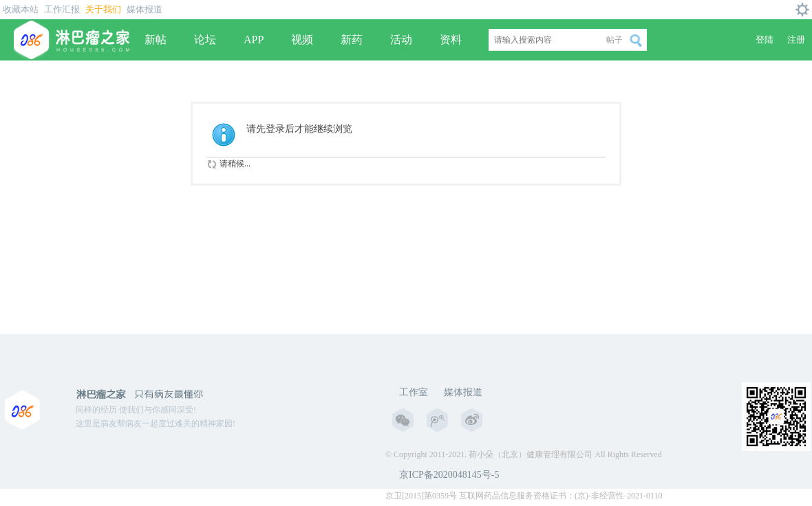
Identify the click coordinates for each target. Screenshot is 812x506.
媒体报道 (145, 9)
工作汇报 (62, 9)
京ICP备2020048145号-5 (449, 475)
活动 (401, 40)
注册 (796, 40)
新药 (352, 40)
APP (254, 40)
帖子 (615, 40)
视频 (302, 40)
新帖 (156, 40)
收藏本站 (21, 9)
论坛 (205, 40)
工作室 (414, 392)
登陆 (765, 40)
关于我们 (103, 9)
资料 (451, 40)
